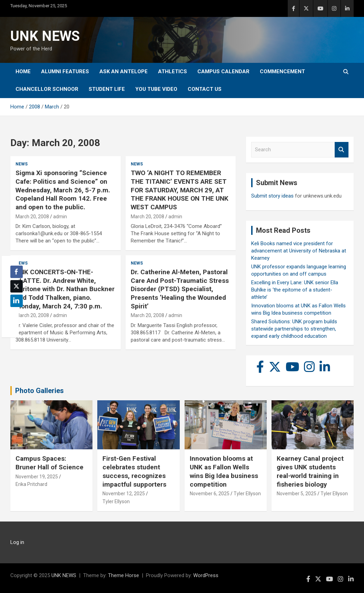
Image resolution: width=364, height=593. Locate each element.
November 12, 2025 (124, 494)
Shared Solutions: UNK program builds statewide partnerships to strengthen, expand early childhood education (294, 329)
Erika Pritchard (31, 484)
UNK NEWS (45, 36)
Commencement (282, 71)
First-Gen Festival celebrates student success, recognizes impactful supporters (134, 471)
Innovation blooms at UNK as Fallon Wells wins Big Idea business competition (224, 471)
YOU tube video (156, 89)
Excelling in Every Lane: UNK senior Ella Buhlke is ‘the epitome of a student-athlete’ (295, 290)
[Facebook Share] (17, 272)
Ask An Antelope (124, 71)
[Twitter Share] (17, 286)
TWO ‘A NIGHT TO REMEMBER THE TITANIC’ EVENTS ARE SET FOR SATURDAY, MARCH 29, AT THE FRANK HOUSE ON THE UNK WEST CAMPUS (180, 190)
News (22, 164)
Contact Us (205, 89)
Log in (17, 542)
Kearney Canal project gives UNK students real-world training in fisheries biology (310, 471)
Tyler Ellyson (116, 501)
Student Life (107, 89)
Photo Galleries (40, 391)
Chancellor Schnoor (47, 89)
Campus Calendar (223, 71)
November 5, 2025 (297, 494)
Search (342, 150)
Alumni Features (65, 71)
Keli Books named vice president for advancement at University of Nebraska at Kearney (299, 251)
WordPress (206, 575)
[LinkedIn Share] (17, 301)
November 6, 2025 (210, 494)
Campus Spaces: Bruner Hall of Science (50, 463)
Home (23, 71)
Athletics (173, 71)
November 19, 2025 (37, 477)
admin (60, 217)
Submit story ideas (272, 196)
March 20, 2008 (32, 217)
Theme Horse (124, 575)
